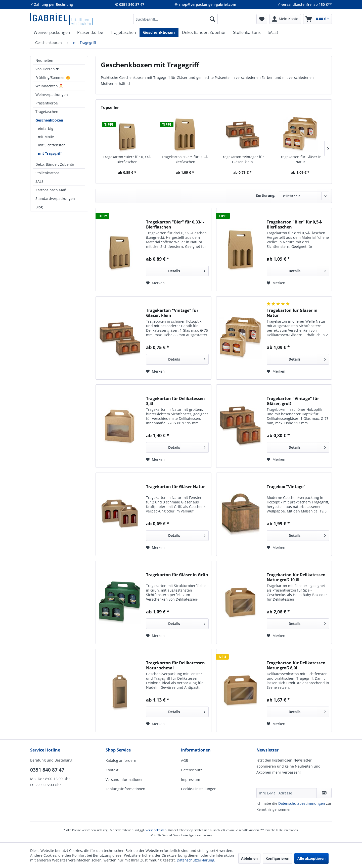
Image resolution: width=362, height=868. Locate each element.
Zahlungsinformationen (125, 789)
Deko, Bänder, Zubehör (55, 164)
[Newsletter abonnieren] (324, 793)
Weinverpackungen (52, 95)
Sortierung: (266, 195)
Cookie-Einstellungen (199, 789)
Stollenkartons (48, 173)
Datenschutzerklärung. (196, 860)
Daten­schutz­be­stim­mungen (302, 803)
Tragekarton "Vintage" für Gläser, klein (242, 159)
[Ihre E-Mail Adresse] (287, 793)
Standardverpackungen (55, 198)
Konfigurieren (277, 858)
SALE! (40, 181)
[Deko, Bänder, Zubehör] (204, 32)
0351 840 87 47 (47, 770)
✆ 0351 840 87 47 (130, 4)
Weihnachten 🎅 (49, 86)
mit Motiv (46, 137)
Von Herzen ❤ (47, 69)
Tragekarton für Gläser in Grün (177, 575)
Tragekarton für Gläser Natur (175, 487)
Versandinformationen (125, 779)
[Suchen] (212, 19)
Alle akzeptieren (311, 858)
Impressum (191, 779)
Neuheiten (44, 60)
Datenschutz (192, 770)
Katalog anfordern (121, 760)
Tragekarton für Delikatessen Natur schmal (175, 665)
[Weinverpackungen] (52, 32)
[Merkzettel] (262, 19)
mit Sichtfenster (51, 145)
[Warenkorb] (318, 19)
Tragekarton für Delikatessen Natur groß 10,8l (296, 577)
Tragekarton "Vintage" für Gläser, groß (293, 401)
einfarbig (46, 128)
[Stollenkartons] (247, 32)
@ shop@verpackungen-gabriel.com (205, 4)
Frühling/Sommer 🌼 (53, 77)
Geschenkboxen (49, 120)
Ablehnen (249, 858)
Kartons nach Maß (51, 190)
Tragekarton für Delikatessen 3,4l (175, 401)
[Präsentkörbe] (90, 32)
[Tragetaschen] (123, 32)
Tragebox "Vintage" (286, 487)
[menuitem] (175, 19)
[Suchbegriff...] (175, 19)
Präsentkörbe (47, 103)
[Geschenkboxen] (159, 32)
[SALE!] (273, 32)
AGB (185, 760)
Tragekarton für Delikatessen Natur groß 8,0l (296, 665)
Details (187, 270)
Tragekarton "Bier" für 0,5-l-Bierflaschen (185, 159)
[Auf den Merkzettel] (155, 283)
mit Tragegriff (50, 153)
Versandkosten (156, 830)
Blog (39, 207)
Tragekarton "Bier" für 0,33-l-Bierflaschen (127, 159)
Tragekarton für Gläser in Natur (300, 159)
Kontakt (112, 770)
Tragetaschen (47, 112)
